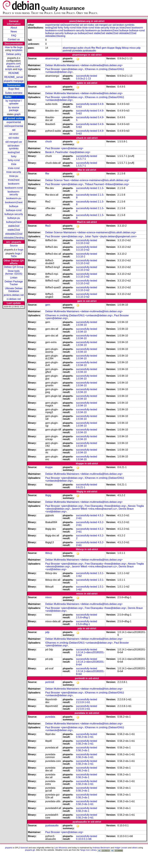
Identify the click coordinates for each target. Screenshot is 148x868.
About (14, 28)
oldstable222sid (14, 234)
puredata (77, 51)
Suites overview (14, 93)
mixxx (133, 48)
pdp (139, 48)
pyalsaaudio (89, 51)
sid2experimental (14, 126)
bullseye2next (14, 222)
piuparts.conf (13, 64)
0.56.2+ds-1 (83, 750)
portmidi (67, 51)
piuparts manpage (14, 81)
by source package (14, 109)
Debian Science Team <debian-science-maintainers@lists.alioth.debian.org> (87, 180)
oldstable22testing (14, 238)
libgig (118, 48)
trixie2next (14, 180)
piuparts (9, 848)
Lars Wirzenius (61, 848)
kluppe (111, 48)
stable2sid (14, 226)
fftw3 (98, 48)
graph (17, 114)
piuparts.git (30, 850)
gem (104, 48)
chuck (87, 48)
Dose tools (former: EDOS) (14, 272)
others (135, 848)
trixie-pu (14, 176)
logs (20, 69)
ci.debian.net (14, 299)
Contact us (14, 39)
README (14, 73)
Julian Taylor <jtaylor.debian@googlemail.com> (111, 236)
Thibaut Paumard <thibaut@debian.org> (107, 184)
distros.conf (13, 66)
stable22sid (14, 230)
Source (14, 246)
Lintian (14, 278)
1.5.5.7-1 (81, 159)
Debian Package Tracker (14, 283)
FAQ (14, 36)
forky (14, 156)
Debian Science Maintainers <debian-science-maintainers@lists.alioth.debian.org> (91, 232)
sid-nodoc (14, 138)
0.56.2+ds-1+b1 (85, 737)
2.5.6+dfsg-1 (83, 617)
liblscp (125, 48)
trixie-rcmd (14, 168)
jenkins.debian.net (14, 295)
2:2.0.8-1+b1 (83, 702)
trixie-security (14, 172)
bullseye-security (14, 214)
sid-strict (18, 97)
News (14, 32)
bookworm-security (14, 193)
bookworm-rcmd (14, 188)
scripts (9, 69)
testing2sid (14, 152)
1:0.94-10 (81, 325)
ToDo (14, 256)
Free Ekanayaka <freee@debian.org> (106, 506)
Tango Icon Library (88, 850)
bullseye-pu (14, 218)
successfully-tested (87, 76)
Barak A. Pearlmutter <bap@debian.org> (68, 152)
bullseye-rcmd (14, 210)
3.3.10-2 (81, 257)
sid (14, 130)
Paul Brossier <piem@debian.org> (64, 69)
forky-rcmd (14, 160)
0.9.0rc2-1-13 (83, 79)
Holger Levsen (121, 848)
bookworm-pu (14, 198)
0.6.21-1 (81, 487)
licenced (24, 848)
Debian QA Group (14, 267)
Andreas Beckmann (101, 848)
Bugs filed (14, 89)
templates (17, 50)
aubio (80, 48)
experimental (14, 122)
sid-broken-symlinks (14, 147)
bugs (21, 250)
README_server (14, 77)
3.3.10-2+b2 (83, 243)
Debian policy (14, 54)
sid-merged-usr (14, 142)
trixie (14, 164)
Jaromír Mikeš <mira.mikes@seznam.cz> (94, 509)
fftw (93, 48)
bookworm (14, 184)
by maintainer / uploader (14, 102)
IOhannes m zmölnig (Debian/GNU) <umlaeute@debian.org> (79, 315)
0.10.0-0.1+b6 (84, 839)
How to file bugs (14, 47)
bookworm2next (14, 202)
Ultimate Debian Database (14, 290)
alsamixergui (70, 48)
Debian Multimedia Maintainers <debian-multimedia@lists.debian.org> (84, 65)
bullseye (14, 206)
